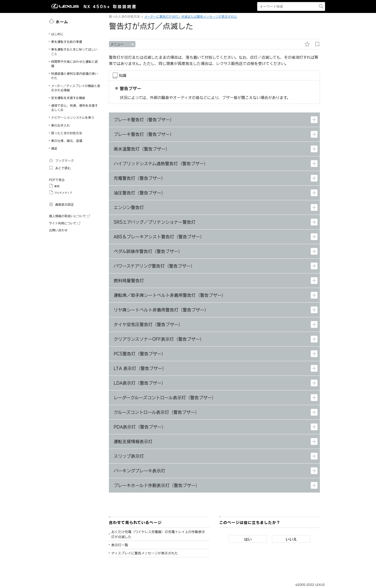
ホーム (59, 21)
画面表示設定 (61, 204)
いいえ (291, 539)
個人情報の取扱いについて (69, 216)
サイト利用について (65, 223)
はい (248, 539)
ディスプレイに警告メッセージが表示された (145, 553)
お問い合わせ (58, 230)
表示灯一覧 (120, 545)
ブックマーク (61, 160)
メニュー (117, 44)
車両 (54, 186)
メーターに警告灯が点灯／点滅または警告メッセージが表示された (191, 17)
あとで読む (60, 168)
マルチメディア (61, 192)
